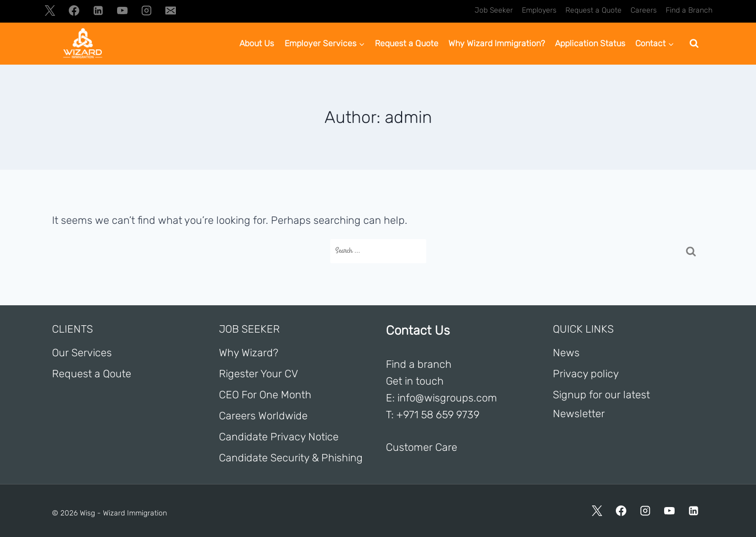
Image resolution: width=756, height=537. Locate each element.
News (566, 353)
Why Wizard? (249, 353)
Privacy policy (586, 374)
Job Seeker (494, 10)
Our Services (82, 353)
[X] (50, 11)
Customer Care (422, 447)
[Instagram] (146, 11)
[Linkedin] (98, 11)
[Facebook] (74, 11)
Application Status (590, 43)
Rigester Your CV (259, 374)
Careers (644, 10)
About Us (257, 43)
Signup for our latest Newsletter (601, 404)
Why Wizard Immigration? (497, 43)
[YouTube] (122, 11)
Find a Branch (689, 10)
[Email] (171, 11)
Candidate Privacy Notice (279, 437)
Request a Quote (594, 10)
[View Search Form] (694, 44)
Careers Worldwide (263, 416)
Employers (539, 10)
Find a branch (419, 364)
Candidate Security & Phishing (291, 458)
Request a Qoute (92, 374)
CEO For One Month (265, 395)
